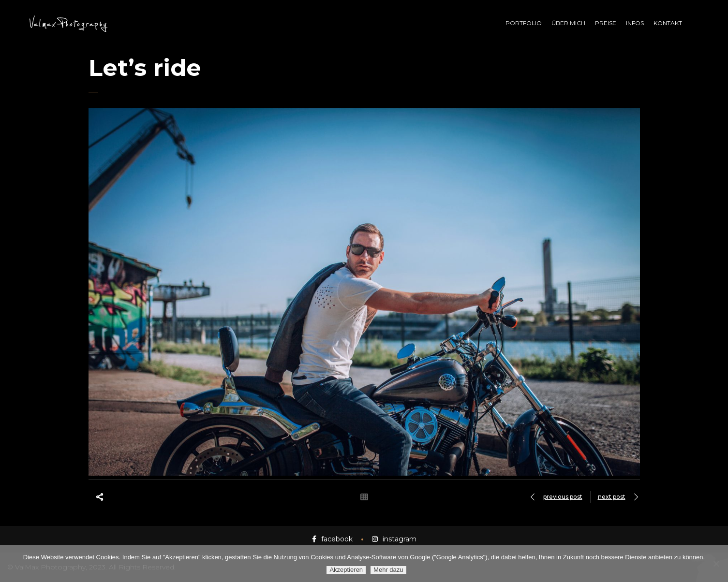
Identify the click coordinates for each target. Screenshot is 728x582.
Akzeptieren (346, 570)
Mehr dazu (388, 570)
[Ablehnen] (716, 564)
